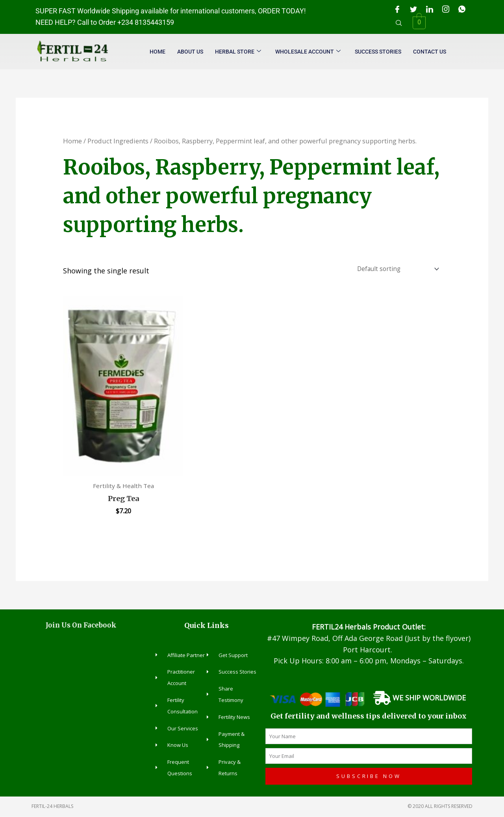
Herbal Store (238, 52)
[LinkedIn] (430, 9)
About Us (190, 52)
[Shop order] (396, 269)
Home (157, 52)
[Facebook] (397, 9)
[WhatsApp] (462, 9)
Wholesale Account (308, 52)
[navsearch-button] (399, 23)
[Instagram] (446, 9)
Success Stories (378, 52)
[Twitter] (413, 9)
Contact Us (430, 52)
